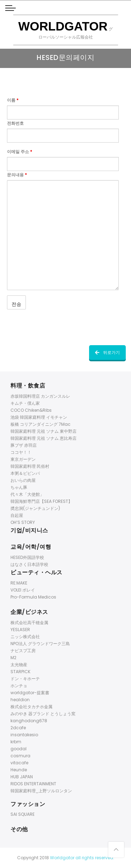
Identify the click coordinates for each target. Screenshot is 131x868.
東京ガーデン (23, 459)
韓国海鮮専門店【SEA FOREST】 (41, 501)
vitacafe (19, 763)
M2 (13, 658)
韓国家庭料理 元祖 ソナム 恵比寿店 (43, 438)
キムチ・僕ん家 (25, 403)
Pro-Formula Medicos (33, 597)
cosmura (20, 756)
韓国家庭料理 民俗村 (30, 466)
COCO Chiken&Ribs (31, 410)
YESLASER (20, 630)
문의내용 (17, 175)
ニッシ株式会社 (25, 637)
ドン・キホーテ (25, 679)
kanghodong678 (29, 721)
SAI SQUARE (23, 814)
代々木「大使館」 (27, 494)
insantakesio (24, 735)
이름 (13, 100)
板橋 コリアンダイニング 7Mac (41, 424)
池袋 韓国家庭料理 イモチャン (39, 417)
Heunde (19, 770)
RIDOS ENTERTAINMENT (33, 784)
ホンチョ (19, 686)
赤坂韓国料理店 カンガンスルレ (40, 396)
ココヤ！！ (21, 452)
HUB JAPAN (22, 777)
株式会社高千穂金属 (29, 623)
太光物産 (19, 665)
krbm (16, 742)
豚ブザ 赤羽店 (24, 445)
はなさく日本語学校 (29, 564)
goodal (19, 749)
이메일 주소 (20, 152)
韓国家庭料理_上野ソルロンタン (41, 791)
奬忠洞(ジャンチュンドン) (35, 508)
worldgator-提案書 (30, 693)
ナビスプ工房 (23, 651)
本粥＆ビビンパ (25, 473)
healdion (20, 700)
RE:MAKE (19, 583)
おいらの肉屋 (23, 480)
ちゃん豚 (19, 487)
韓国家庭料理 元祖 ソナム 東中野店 (43, 431)
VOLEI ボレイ (23, 590)
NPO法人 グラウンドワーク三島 (40, 644)
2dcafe (18, 728)
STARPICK (20, 672)
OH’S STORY (23, 522)
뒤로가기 (107, 352)
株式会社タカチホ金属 (31, 707)
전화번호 (15, 123)
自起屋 (17, 515)
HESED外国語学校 (27, 557)
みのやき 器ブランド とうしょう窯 (43, 714)
